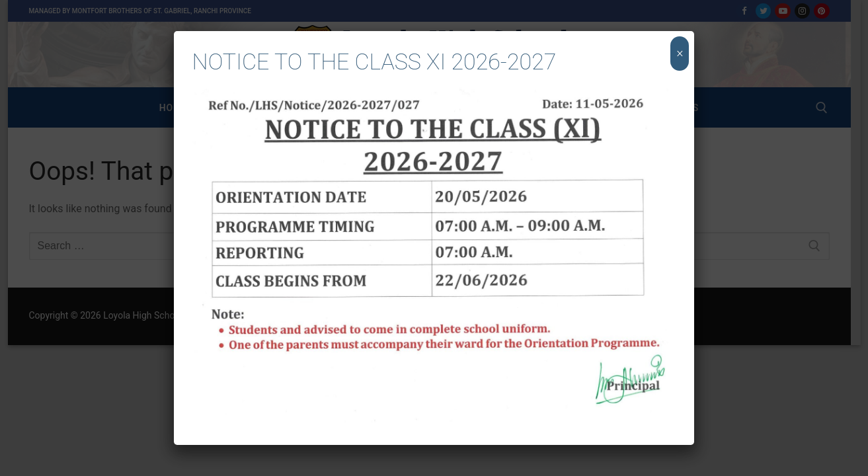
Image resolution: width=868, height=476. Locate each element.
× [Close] (680, 54)
